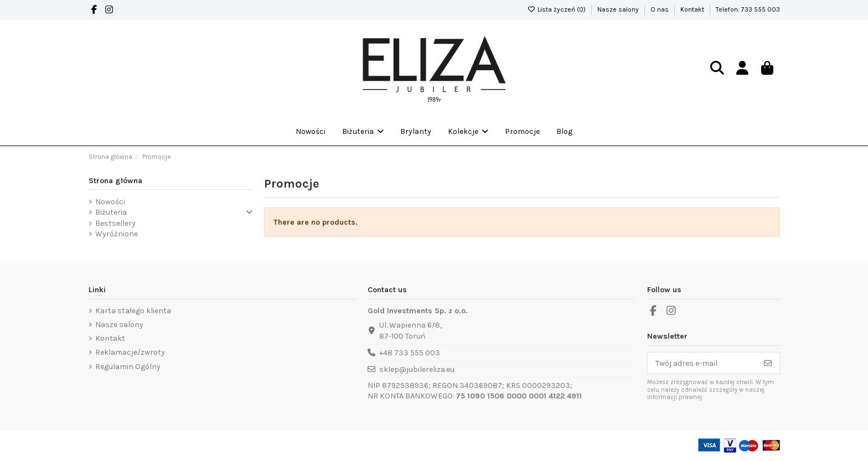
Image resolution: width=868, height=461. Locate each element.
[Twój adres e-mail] (702, 363)
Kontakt (693, 9)
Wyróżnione (117, 234)
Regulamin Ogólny (128, 367)
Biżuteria (111, 212)
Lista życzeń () (557, 9)
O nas (660, 9)
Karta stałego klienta (133, 311)
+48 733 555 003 (410, 353)
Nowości (110, 202)
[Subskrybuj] (768, 363)
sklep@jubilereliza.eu (417, 369)
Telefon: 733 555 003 (748, 9)
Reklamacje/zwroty (130, 352)
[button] (468, 132)
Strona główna (115, 181)
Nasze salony (619, 9)
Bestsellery (115, 223)
